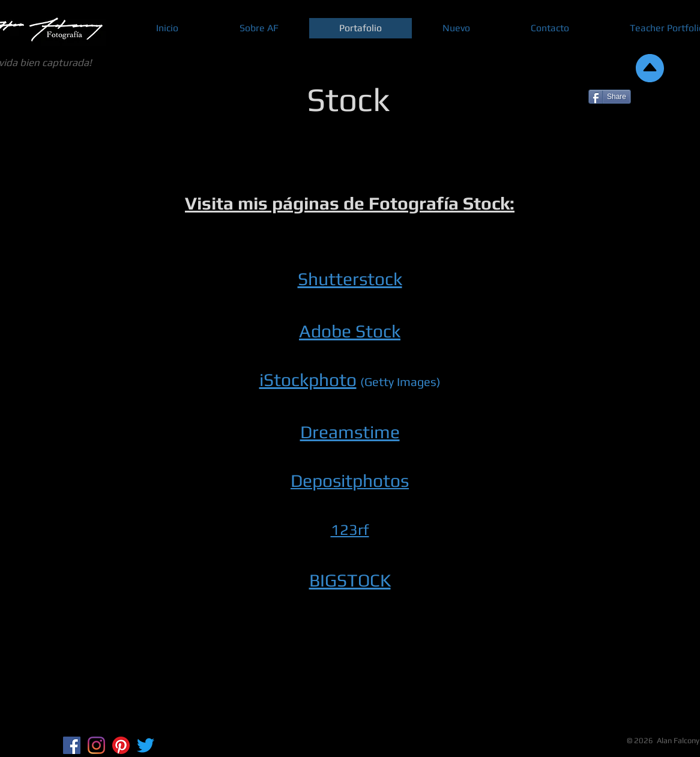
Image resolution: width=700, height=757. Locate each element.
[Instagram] (96, 745)
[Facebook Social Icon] (72, 745)
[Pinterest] (121, 745)
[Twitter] (146, 745)
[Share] (610, 97)
